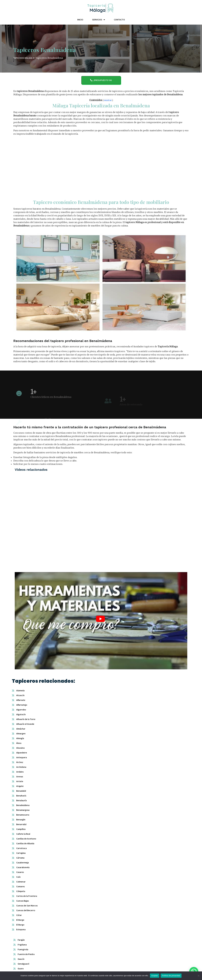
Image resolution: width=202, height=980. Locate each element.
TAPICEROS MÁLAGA (23, 62)
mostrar (108, 102)
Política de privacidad (171, 976)
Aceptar (155, 976)
